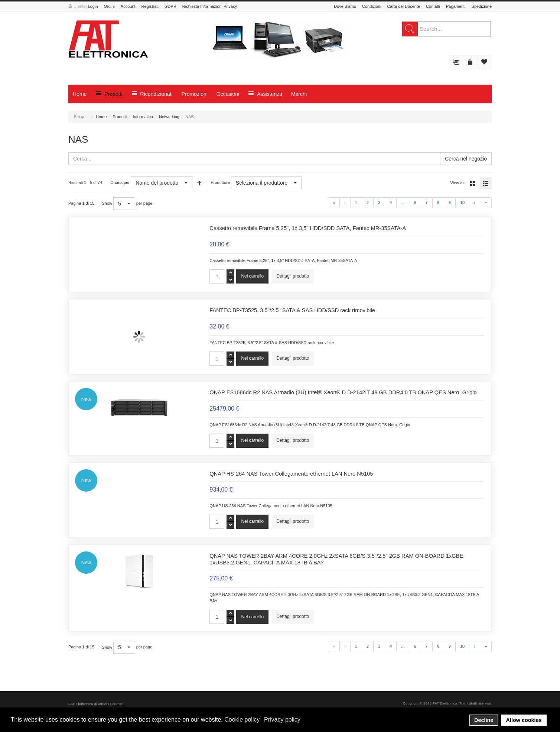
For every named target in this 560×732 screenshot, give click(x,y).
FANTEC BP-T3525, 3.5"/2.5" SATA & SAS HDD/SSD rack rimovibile (292, 310)
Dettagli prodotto (293, 276)
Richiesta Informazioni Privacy (210, 6)
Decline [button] (484, 720)
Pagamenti (456, 6)
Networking (169, 117)
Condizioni (372, 6)
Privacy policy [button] (282, 720)
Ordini (109, 6)
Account (128, 6)
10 (462, 203)
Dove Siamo (345, 6)
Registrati (150, 6)
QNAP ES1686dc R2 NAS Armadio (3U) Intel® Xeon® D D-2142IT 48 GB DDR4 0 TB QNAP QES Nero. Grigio (343, 392)
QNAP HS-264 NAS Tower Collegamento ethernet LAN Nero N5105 (291, 474)
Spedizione (482, 6)
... (403, 203)
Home (101, 117)
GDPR (170, 6)
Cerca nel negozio (466, 159)
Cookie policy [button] (242, 720)
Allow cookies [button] (524, 720)
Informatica (143, 117)
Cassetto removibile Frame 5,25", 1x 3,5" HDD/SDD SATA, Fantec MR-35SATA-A (308, 228)
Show (107, 203)
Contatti (433, 6)
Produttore (220, 182)
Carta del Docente (403, 6)
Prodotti (120, 117)
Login (93, 6)
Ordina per (120, 182)
